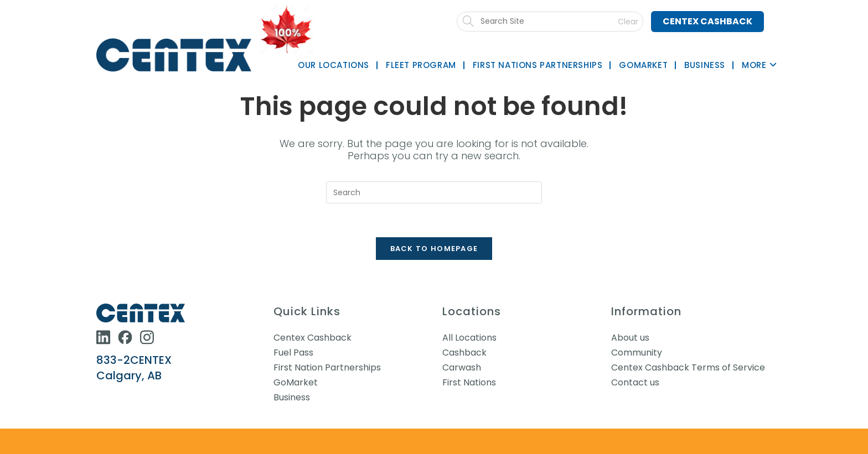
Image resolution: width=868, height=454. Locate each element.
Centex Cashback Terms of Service (688, 367)
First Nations (469, 382)
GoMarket (296, 382)
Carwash (462, 367)
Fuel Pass (293, 353)
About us (630, 338)
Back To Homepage (434, 249)
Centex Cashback (707, 21)
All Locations (469, 338)
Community (637, 353)
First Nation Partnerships (327, 367)
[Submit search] (556, 22)
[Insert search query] (434, 192)
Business (292, 397)
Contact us (635, 382)
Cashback (464, 353)
